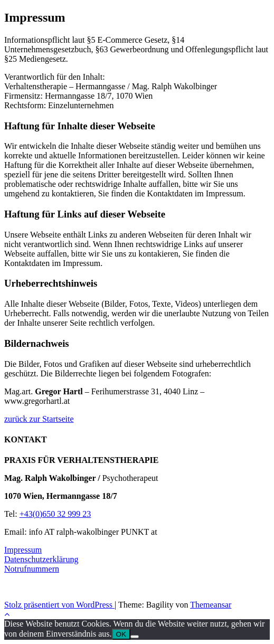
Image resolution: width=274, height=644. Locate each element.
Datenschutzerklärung (41, 559)
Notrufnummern (32, 569)
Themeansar (211, 605)
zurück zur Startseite (39, 419)
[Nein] (135, 637)
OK (121, 634)
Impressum (23, 550)
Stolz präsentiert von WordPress (59, 605)
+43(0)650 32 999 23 (55, 514)
